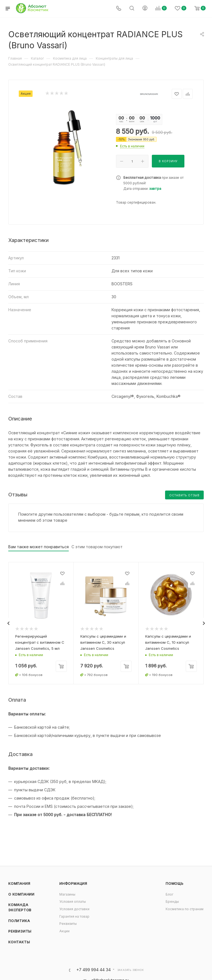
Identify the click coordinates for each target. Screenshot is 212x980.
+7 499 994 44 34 (93, 970)
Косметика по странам (185, 909)
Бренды (172, 902)
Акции (64, 931)
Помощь (175, 884)
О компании (21, 894)
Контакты (19, 942)
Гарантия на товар (74, 916)
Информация (73, 884)
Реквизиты (20, 931)
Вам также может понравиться (39, 547)
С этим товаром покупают (97, 547)
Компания (19, 884)
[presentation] (8, 623)
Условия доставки (74, 909)
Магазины (67, 894)
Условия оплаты (73, 902)
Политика (19, 921)
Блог (169, 894)
